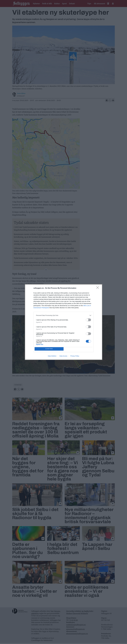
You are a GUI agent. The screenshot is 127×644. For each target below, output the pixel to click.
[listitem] (64, 315)
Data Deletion (52, 356)
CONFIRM (49, 349)
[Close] (98, 288)
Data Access (63, 356)
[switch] (88, 320)
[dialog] (64, 322)
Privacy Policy (75, 356)
